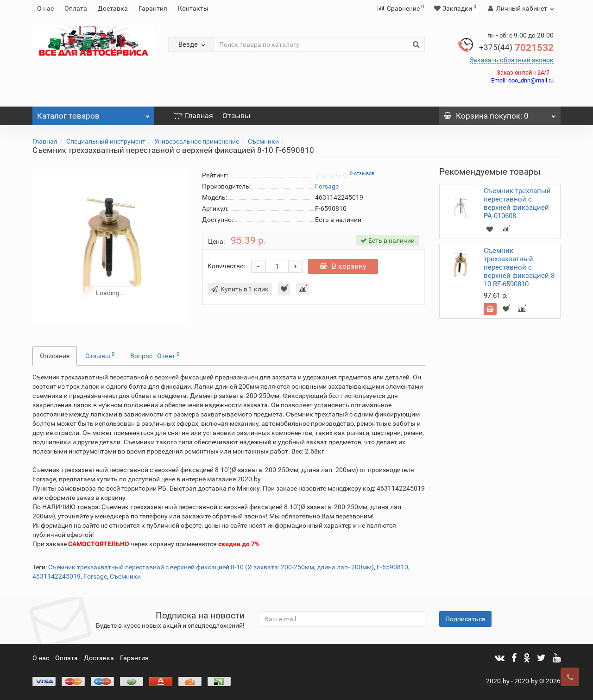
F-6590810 (392, 567)
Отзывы (236, 116)
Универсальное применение (197, 141)
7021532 (516, 48)
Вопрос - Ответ (155, 355)
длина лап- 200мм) (345, 567)
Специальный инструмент (106, 141)
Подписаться (465, 619)
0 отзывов (362, 173)
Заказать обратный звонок (512, 60)
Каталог (93, 114)
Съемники (263, 141)
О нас (45, 8)
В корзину (344, 266)
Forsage (95, 576)
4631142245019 (57, 576)
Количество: (226, 266)
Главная (193, 116)
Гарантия (153, 8)
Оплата (76, 8)
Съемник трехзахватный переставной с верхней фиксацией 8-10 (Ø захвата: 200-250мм (181, 567)
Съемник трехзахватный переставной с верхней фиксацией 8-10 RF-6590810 (520, 267)
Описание (55, 356)
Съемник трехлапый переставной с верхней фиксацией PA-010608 (517, 203)
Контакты (193, 8)
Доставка (113, 8)
